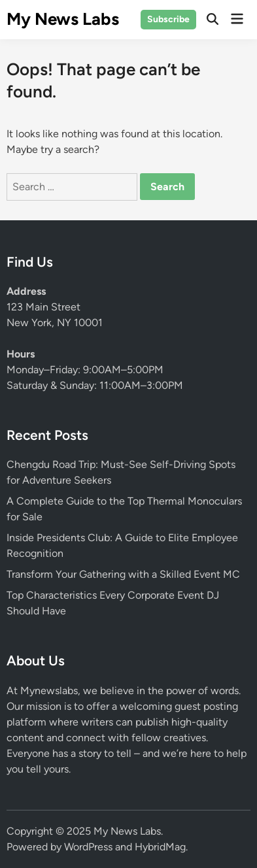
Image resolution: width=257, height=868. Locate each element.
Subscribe (168, 19)
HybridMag (160, 847)
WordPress (88, 847)
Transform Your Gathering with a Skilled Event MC (123, 574)
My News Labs (63, 19)
